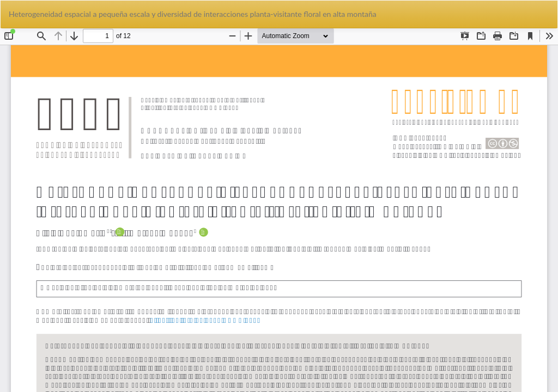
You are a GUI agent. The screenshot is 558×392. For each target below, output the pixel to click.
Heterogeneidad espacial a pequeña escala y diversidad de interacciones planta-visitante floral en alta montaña (193, 14)
